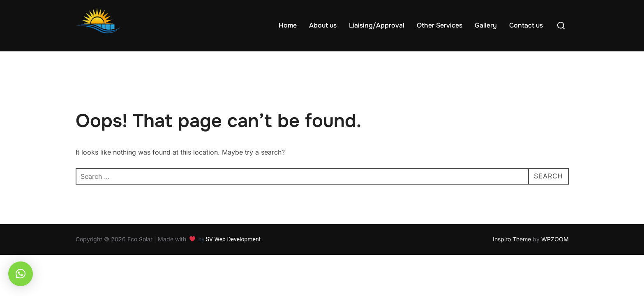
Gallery (486, 25)
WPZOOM (555, 239)
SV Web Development (234, 239)
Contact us (526, 25)
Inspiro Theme (512, 239)
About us (323, 25)
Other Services (440, 25)
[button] (21, 274)
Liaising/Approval (377, 25)
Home (288, 25)
